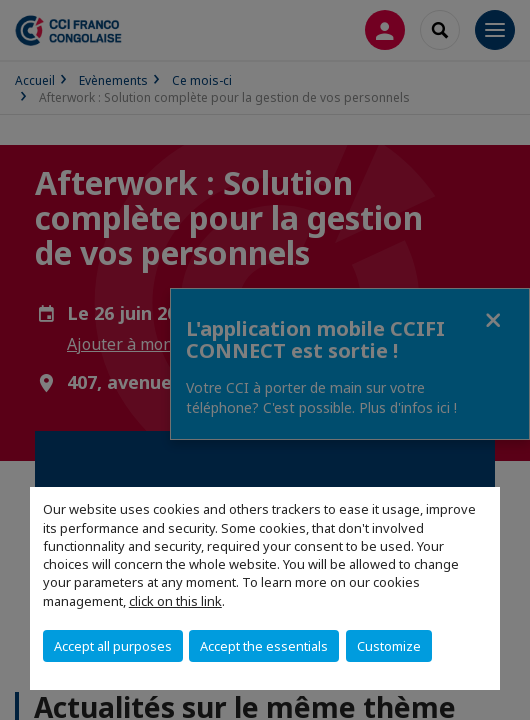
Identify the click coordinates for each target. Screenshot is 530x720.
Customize (389, 646)
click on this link (175, 601)
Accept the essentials (264, 646)
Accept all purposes (113, 646)
